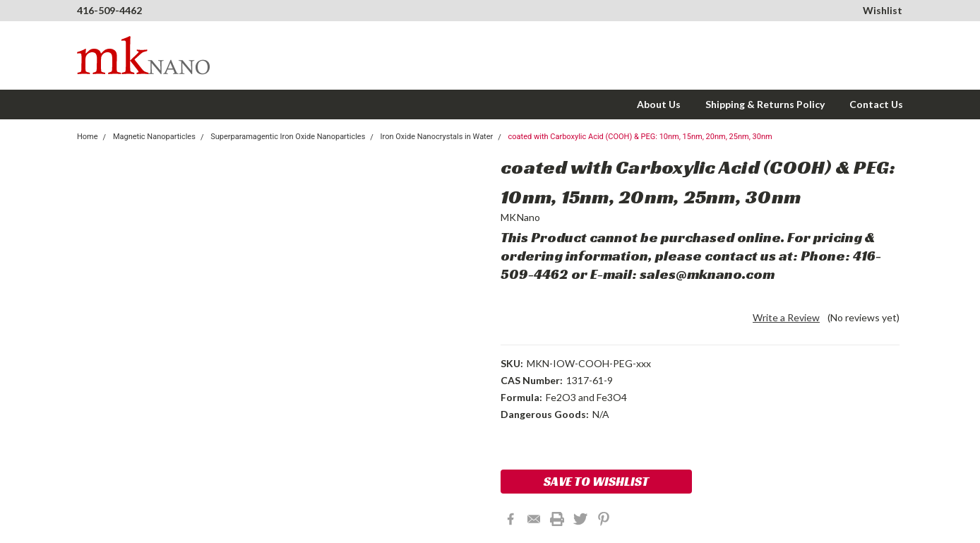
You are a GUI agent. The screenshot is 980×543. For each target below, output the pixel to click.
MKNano (521, 217)
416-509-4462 (109, 10)
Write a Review (786, 317)
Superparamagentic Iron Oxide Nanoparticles (288, 137)
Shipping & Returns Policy (765, 104)
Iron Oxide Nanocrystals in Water (437, 137)
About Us (659, 104)
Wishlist (883, 10)
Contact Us (876, 104)
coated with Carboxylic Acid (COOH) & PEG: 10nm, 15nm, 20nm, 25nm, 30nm (640, 137)
